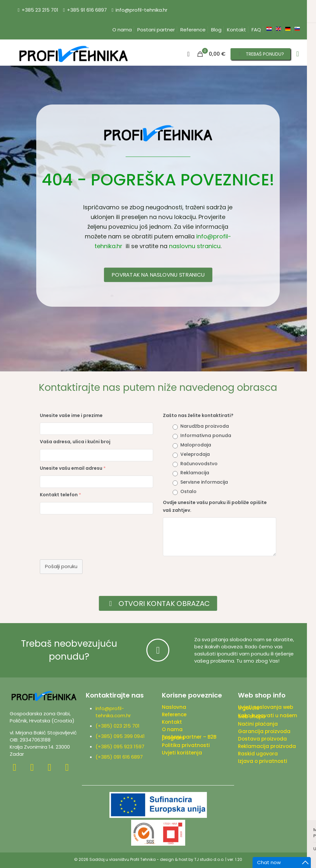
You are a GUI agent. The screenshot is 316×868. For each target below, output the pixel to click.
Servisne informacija (204, 482)
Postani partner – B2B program (189, 737)
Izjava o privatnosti (263, 761)
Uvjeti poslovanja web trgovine (265, 708)
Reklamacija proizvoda (267, 746)
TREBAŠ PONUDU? (261, 54)
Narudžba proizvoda (205, 426)
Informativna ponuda (206, 435)
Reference (193, 30)
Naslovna (174, 707)
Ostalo (188, 491)
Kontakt (237, 30)
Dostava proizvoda (262, 739)
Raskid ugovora (258, 754)
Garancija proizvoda (264, 731)
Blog (216, 30)
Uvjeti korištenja (182, 753)
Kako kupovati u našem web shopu (268, 716)
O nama (122, 30)
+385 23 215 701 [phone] (40, 10)
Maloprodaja (196, 445)
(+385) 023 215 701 (119, 726)
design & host (174, 859)
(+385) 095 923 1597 (121, 747)
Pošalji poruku (61, 566)
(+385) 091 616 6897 (119, 757)
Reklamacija (195, 473)
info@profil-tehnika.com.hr (113, 712)
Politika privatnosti (186, 745)
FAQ (256, 30)
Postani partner (156, 30)
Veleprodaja (195, 454)
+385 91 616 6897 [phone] (87, 10)
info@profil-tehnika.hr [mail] (141, 10)
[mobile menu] (298, 54)
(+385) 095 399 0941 (121, 736)
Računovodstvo (199, 464)
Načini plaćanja (258, 724)
